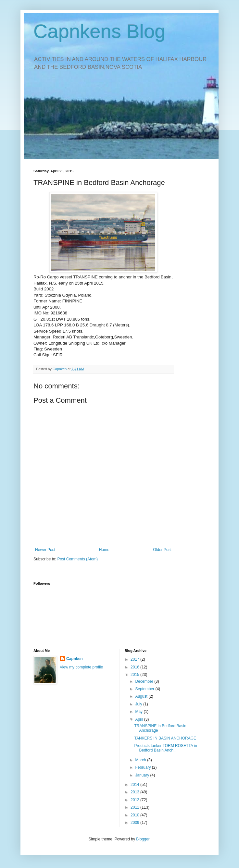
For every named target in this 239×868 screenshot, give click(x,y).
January (143, 775)
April (139, 719)
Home (104, 550)
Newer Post (45, 550)
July (139, 704)
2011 (135, 807)
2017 (135, 659)
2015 (135, 675)
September (145, 689)
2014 (135, 785)
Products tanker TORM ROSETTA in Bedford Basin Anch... (165, 748)
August (142, 696)
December (145, 681)
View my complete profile (81, 667)
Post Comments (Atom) (77, 559)
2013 (135, 792)
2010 (135, 815)
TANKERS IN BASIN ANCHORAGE (165, 738)
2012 (135, 800)
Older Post (162, 550)
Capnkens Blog (100, 31)
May (139, 712)
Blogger (143, 839)
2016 (135, 667)
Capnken (75, 659)
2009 (135, 823)
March (141, 760)
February (143, 767)
